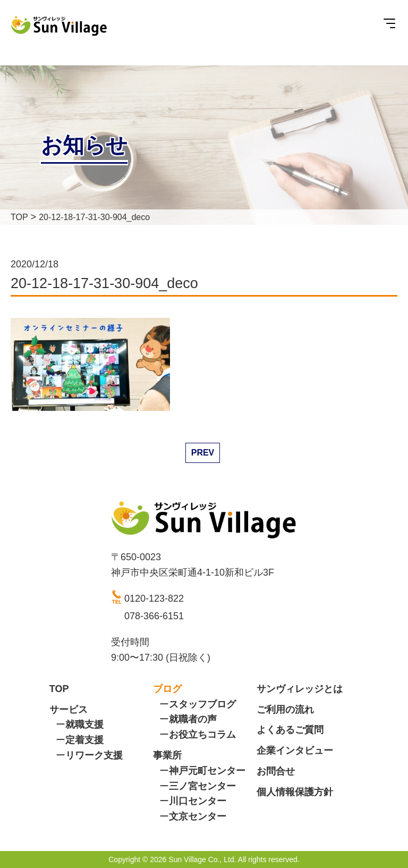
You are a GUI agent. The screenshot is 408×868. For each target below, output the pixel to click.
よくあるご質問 (290, 730)
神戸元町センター (207, 771)
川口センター (198, 801)
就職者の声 (193, 719)
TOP (59, 689)
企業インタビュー (295, 751)
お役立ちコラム (202, 735)
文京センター (198, 816)
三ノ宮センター (202, 786)
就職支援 (84, 724)
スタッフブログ (202, 704)
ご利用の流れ (285, 710)
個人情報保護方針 (295, 792)
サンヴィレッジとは (300, 689)
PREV (203, 453)
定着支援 (84, 740)
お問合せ (276, 771)
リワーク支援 (94, 755)
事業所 (167, 755)
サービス (69, 710)
